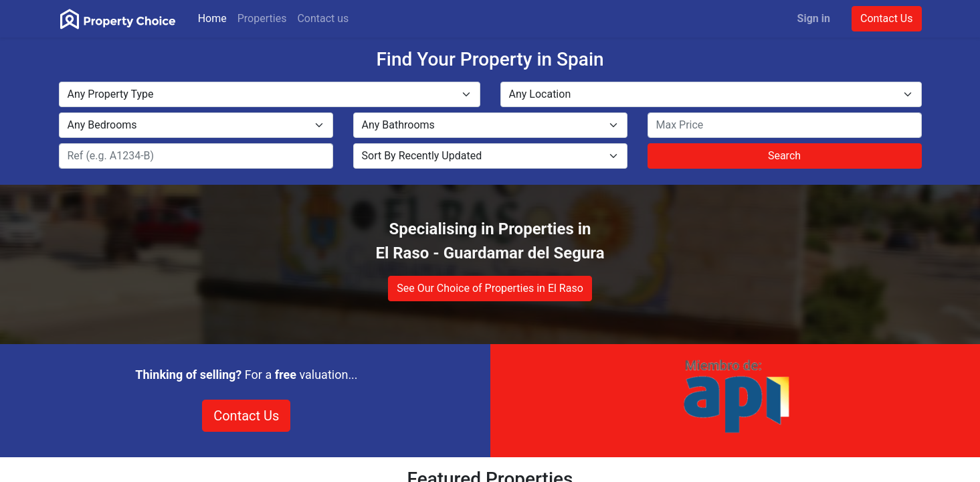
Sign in (814, 18)
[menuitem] (212, 19)
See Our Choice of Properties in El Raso (490, 288)
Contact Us (887, 18)
